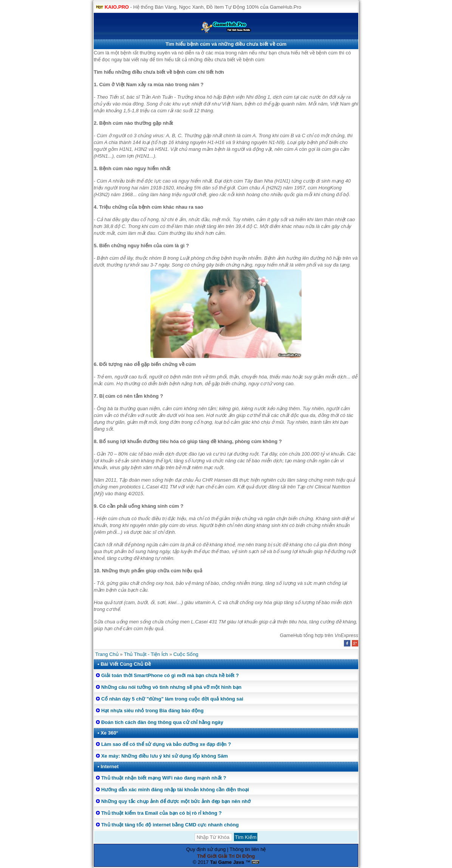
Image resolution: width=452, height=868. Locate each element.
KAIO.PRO (117, 7)
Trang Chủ (107, 654)
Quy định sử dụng (206, 849)
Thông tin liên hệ (248, 849)
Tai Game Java (227, 862)
